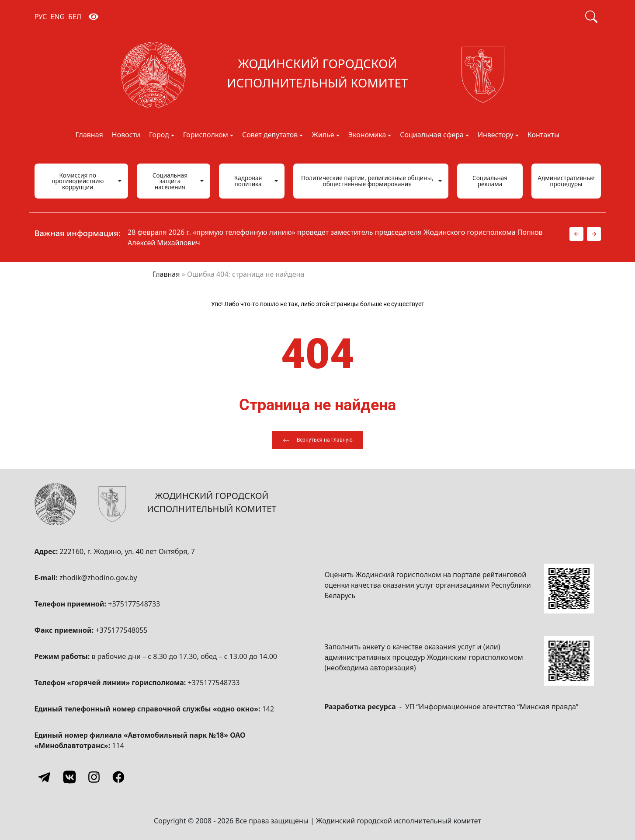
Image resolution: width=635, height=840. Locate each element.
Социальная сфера (432, 135)
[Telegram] (45, 777)
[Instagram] (94, 777)
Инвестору (496, 135)
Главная (89, 135)
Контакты (543, 135)
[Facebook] (118, 777)
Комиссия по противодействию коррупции (78, 181)
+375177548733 (134, 604)
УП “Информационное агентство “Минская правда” (492, 707)
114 (118, 746)
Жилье (323, 135)
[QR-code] (569, 588)
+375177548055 (122, 630)
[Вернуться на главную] (318, 440)
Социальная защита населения (170, 181)
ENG (57, 17)
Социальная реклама (490, 181)
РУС (41, 17)
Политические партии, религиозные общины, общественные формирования (367, 181)
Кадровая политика (248, 181)
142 (268, 709)
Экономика (367, 135)
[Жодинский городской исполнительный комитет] (318, 75)
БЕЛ (75, 17)
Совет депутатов (270, 135)
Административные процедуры (566, 181)
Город (159, 135)
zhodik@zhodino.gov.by (98, 578)
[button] (576, 234)
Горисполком (206, 135)
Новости (126, 135)
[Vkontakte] (69, 777)
